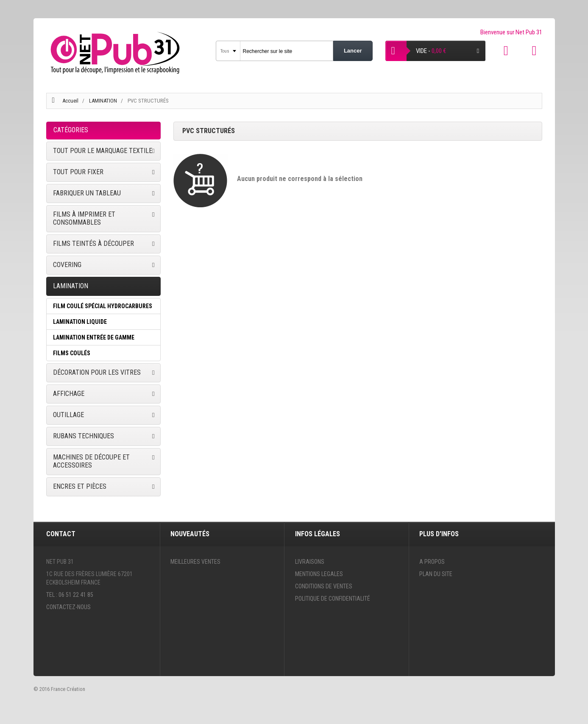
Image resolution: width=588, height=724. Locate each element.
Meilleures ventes (195, 562)
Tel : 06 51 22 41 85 (70, 595)
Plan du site (436, 574)
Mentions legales (319, 574)
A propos (432, 562)
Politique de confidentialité (333, 599)
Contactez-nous (68, 607)
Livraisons (310, 562)
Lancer (353, 51)
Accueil (70, 101)
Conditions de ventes (324, 586)
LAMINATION (104, 101)
